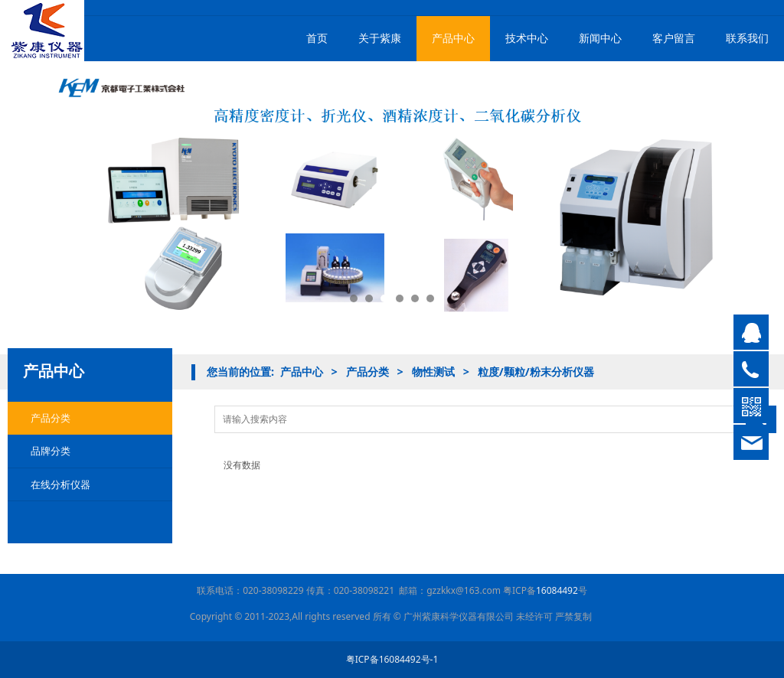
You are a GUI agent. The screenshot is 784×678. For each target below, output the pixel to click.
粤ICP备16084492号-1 (392, 659)
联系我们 (747, 38)
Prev (28, 195)
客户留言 (674, 38)
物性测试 (433, 372)
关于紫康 (380, 38)
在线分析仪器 (60, 484)
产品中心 (453, 38)
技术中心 (527, 38)
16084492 (557, 590)
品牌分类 (51, 451)
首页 (317, 38)
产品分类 (51, 418)
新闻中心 (600, 38)
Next (756, 195)
